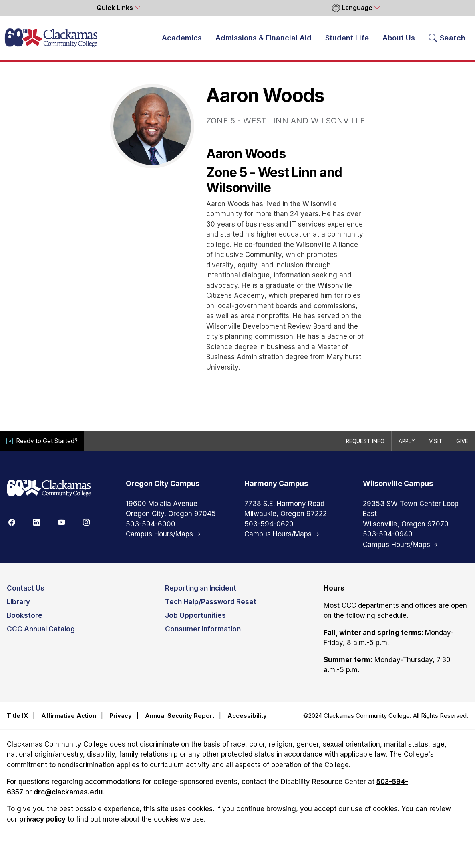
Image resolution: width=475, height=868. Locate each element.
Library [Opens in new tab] (18, 603)
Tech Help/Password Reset (211, 603)
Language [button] (352, 8)
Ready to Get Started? (44, 441)
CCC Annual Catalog (41, 630)
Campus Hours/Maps (164, 535)
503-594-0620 (269, 524)
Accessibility (247, 716)
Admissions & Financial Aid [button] (264, 38)
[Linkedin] (36, 522)
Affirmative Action (69, 716)
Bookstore (25, 616)
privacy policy (42, 820)
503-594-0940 (388, 535)
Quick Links (116, 8)
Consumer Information (203, 630)
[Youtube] (61, 522)
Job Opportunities (195, 616)
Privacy (121, 716)
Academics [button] (182, 38)
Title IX (17, 716)
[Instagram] (86, 522)
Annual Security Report (180, 716)
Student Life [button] (347, 38)
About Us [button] (399, 38)
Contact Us (26, 589)
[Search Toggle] (447, 38)
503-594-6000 (151, 524)
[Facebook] (12, 522)
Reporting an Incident (201, 589)
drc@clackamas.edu (68, 792)
